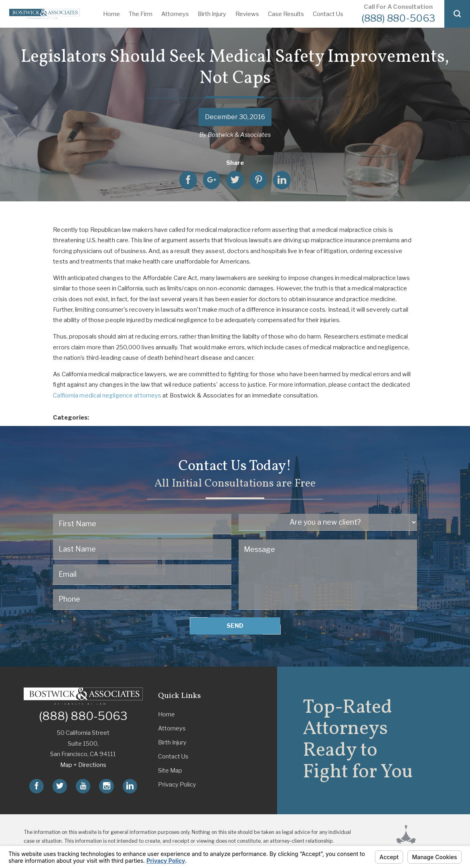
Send (235, 626)
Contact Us (328, 14)
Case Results (286, 14)
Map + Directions (83, 765)
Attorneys (175, 14)
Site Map (170, 771)
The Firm (141, 14)
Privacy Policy (177, 785)
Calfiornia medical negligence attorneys (107, 395)
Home (111, 14)
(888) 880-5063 (398, 18)
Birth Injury (212, 14)
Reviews (247, 14)
